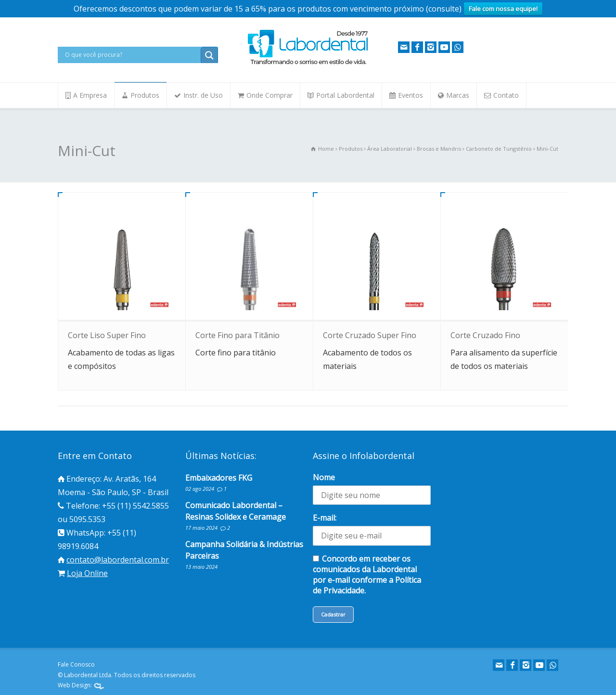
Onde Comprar (269, 95)
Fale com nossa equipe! (503, 9)
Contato (506, 95)
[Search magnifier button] (209, 55)
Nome (324, 477)
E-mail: (325, 518)
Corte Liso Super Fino (107, 335)
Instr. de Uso (203, 95)
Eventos (411, 95)
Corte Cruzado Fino (485, 335)
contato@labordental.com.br (118, 560)
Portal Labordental (345, 95)
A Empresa (90, 95)
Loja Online (87, 573)
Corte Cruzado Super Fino (370, 335)
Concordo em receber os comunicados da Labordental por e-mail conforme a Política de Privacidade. (367, 575)
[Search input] (132, 55)
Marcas (458, 95)
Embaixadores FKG (219, 478)
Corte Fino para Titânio (237, 335)
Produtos (145, 95)
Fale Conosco (76, 664)
